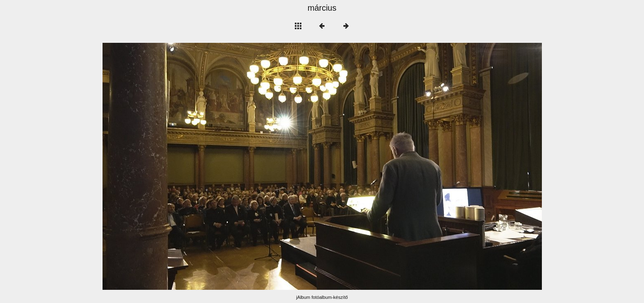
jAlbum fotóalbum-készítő (322, 297)
